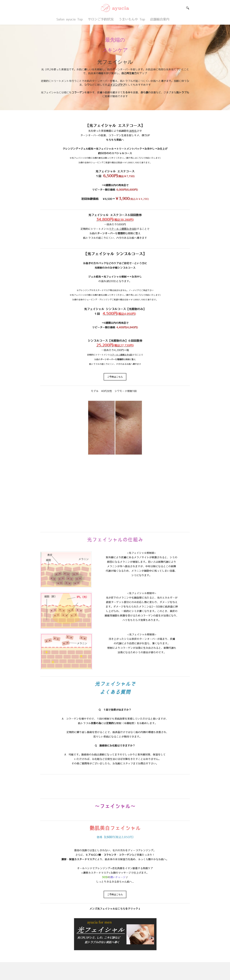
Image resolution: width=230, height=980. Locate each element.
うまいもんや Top (132, 20)
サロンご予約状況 (101, 20)
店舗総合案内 (161, 20)
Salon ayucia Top (69, 20)
